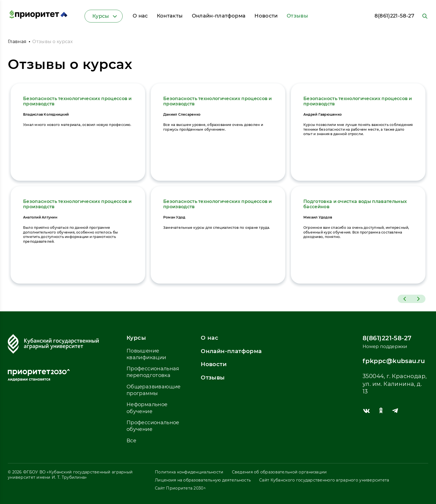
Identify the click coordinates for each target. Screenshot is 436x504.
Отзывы (297, 16)
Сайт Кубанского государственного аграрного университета (324, 480)
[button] (405, 299)
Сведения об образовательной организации (279, 472)
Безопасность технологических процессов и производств (77, 101)
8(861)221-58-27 (394, 16)
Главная (17, 42)
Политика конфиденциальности (189, 472)
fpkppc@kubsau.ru (394, 361)
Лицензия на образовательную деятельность (203, 480)
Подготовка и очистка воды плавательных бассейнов (355, 204)
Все (131, 441)
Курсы (105, 16)
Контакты (170, 16)
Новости (266, 16)
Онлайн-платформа (219, 16)
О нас (140, 16)
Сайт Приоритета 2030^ (180, 488)
